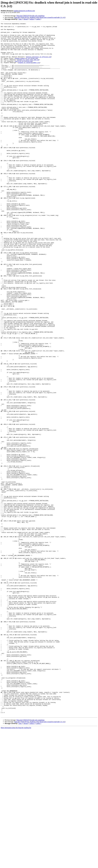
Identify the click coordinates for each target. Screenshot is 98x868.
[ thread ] (26, 19)
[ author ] (38, 19)
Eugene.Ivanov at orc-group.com (26, 65)
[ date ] (20, 19)
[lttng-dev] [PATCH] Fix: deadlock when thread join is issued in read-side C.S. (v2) (40, 17)
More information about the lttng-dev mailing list (16, 866)
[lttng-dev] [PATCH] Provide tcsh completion (30, 16)
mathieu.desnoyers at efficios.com (24, 11)
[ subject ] (32, 19)
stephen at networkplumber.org (29, 71)
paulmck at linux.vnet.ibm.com (28, 67)
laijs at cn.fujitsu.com (24, 69)
